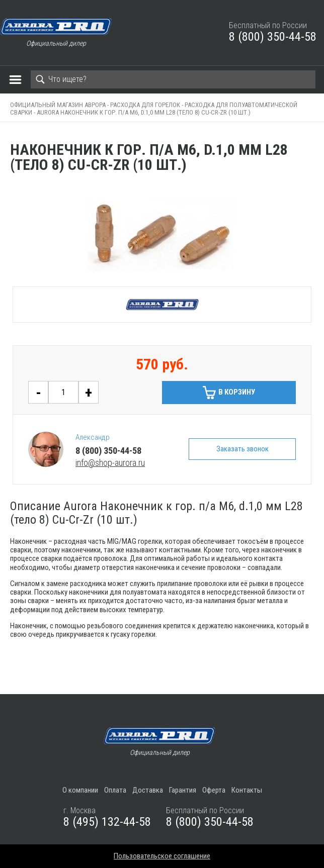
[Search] (173, 79)
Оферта (214, 790)
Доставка (148, 790)
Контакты (247, 790)
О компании (80, 790)
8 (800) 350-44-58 (273, 37)
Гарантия (183, 790)
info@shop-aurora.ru (110, 463)
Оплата (115, 790)
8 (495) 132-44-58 (107, 822)
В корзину (237, 392)
